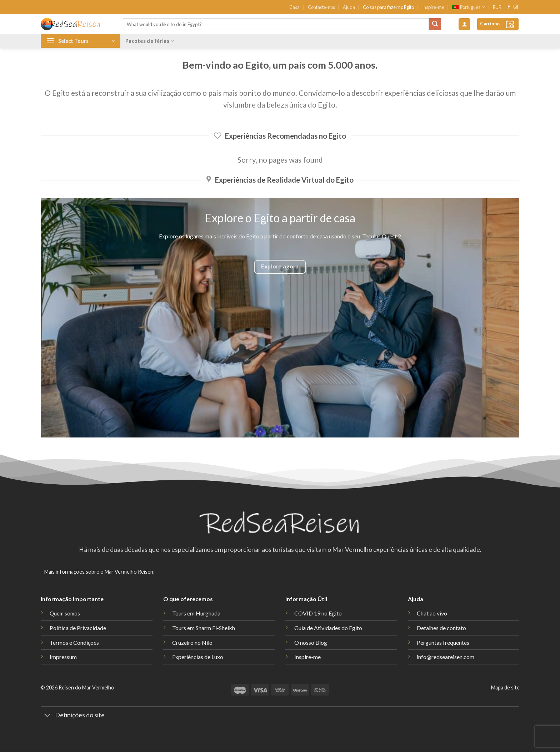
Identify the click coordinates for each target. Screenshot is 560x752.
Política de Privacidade (78, 628)
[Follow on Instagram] (516, 7)
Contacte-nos (321, 7)
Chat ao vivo (432, 613)
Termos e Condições (74, 642)
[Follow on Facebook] (509, 7)
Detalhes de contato (441, 628)
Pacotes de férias (150, 41)
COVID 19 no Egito (318, 613)
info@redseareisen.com (446, 657)
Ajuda (349, 7)
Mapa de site (505, 687)
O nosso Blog (311, 642)
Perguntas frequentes (443, 642)
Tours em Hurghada (196, 613)
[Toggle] (48, 716)
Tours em (204, 628)
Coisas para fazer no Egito (388, 7)
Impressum (63, 657)
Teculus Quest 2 (382, 236)
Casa (294, 7)
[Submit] (435, 24)
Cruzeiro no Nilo (192, 642)
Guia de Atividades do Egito (328, 628)
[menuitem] (469, 7)
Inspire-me (433, 7)
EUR (497, 7)
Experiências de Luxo (198, 657)
